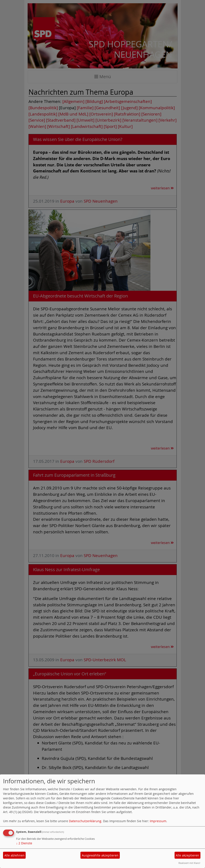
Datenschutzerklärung (85, 821)
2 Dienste (24, 843)
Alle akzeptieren (187, 855)
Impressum (158, 821)
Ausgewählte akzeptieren (100, 855)
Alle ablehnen (14, 855)
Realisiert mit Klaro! (189, 863)
